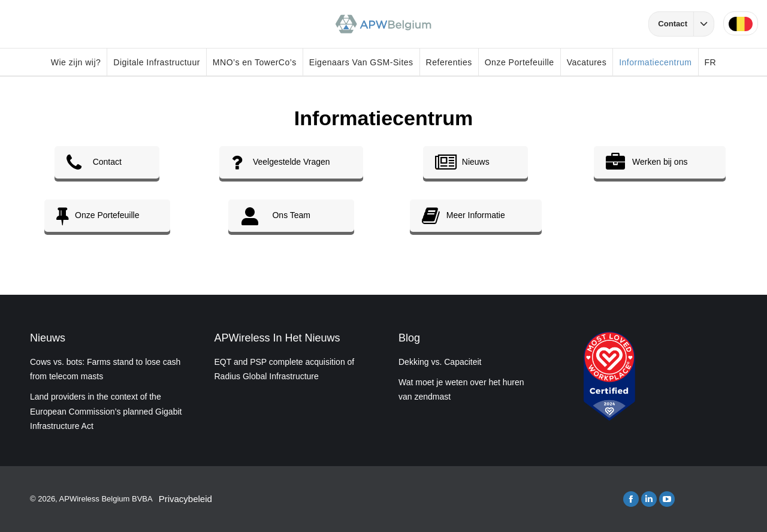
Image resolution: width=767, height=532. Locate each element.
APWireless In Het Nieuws (277, 338)
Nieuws (48, 338)
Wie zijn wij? (76, 62)
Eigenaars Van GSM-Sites (361, 62)
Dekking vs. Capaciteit (440, 362)
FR (711, 62)
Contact (686, 24)
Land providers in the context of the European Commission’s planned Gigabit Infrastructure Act (106, 411)
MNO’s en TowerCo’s (255, 62)
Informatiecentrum (655, 62)
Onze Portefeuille (520, 62)
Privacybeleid (185, 499)
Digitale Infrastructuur (157, 62)
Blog (409, 338)
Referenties (449, 62)
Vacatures (587, 62)
